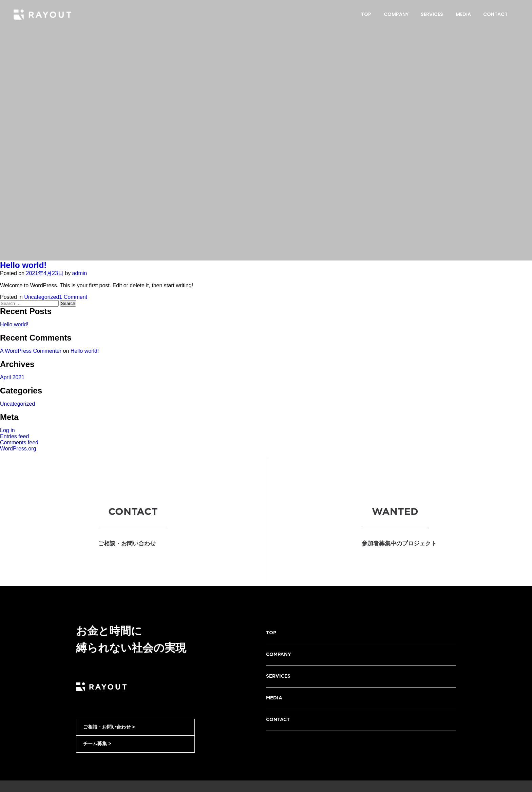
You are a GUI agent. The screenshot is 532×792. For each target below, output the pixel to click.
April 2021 (12, 377)
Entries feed (14, 436)
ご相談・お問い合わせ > (109, 727)
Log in (7, 430)
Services (432, 14)
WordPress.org (18, 449)
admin (80, 273)
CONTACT (278, 720)
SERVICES (278, 676)
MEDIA (274, 698)
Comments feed (19, 442)
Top (366, 14)
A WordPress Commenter (31, 351)
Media (463, 14)
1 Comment (73, 297)
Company (396, 14)
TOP (271, 633)
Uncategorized (42, 297)
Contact (495, 14)
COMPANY (279, 655)
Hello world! (23, 265)
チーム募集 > (97, 744)
